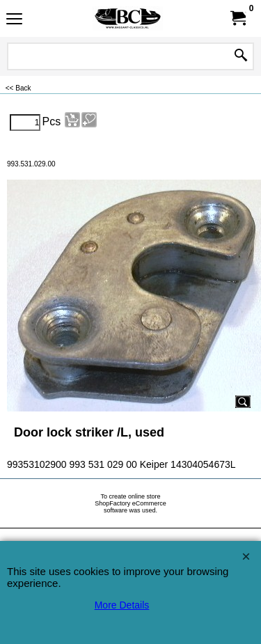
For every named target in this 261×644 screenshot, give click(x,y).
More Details (122, 605)
